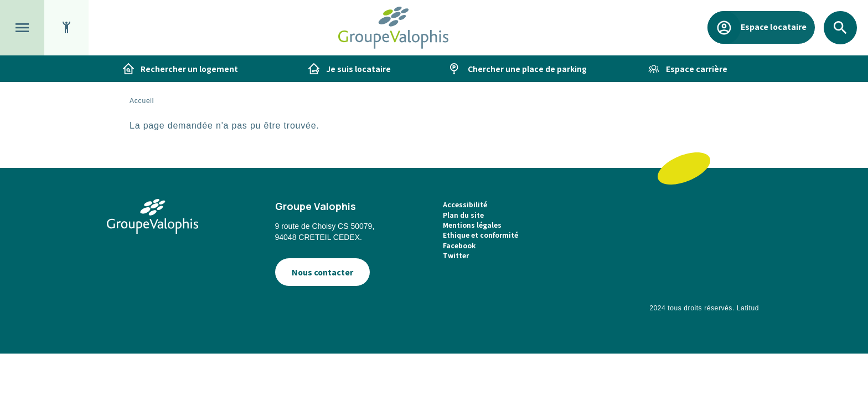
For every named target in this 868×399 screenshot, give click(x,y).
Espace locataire (773, 26)
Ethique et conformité (480, 235)
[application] (840, 371)
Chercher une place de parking (527, 69)
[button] (22, 28)
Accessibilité (465, 204)
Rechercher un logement (189, 69)
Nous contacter (322, 272)
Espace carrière (697, 69)
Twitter (456, 255)
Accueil (142, 101)
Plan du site (463, 215)
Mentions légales (472, 225)
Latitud (748, 308)
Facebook (459, 245)
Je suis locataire (358, 69)
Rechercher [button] (840, 44)
